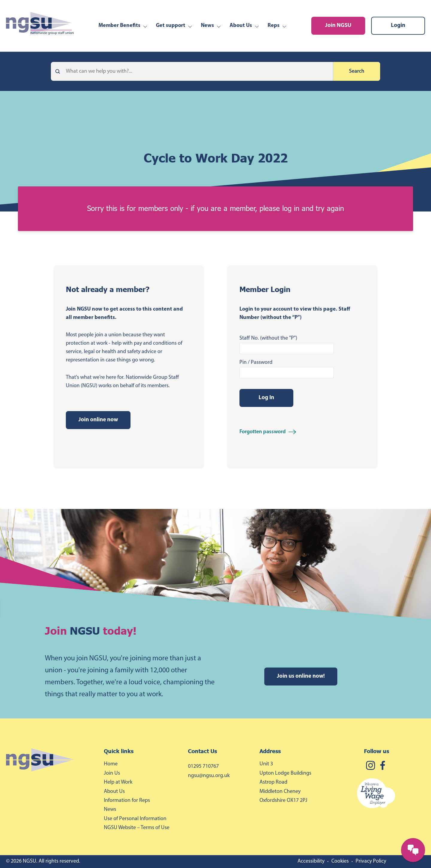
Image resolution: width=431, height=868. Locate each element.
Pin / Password (256, 362)
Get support (171, 26)
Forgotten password (262, 432)
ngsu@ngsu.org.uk (209, 776)
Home (111, 764)
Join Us (112, 773)
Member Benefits (119, 26)
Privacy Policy (371, 861)
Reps (274, 26)
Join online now (98, 420)
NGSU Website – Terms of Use (137, 828)
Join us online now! (301, 676)
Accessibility (311, 861)
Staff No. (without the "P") (268, 338)
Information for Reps (127, 801)
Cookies (340, 861)
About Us (241, 26)
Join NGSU (338, 26)
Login (398, 26)
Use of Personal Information (135, 819)
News (207, 26)
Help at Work (118, 782)
